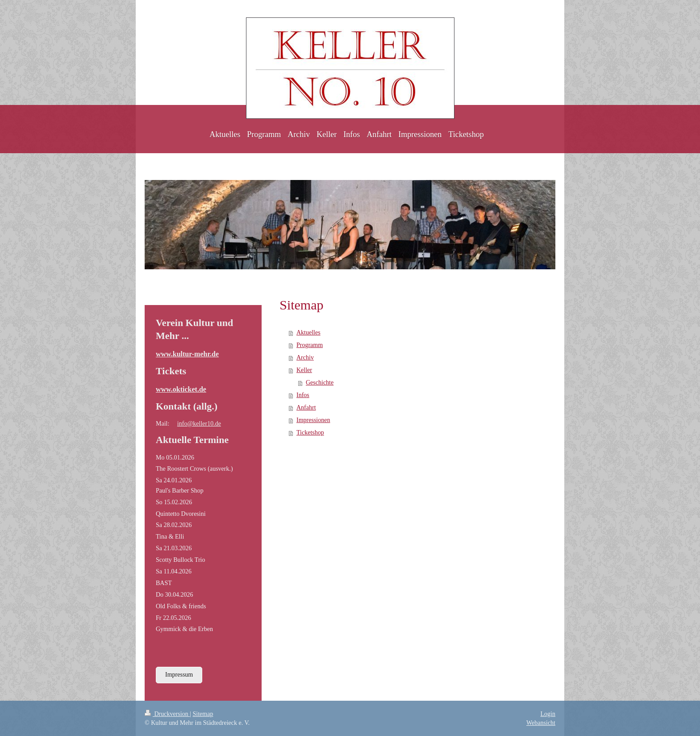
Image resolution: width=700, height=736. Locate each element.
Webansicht (541, 723)
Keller (304, 370)
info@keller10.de (199, 424)
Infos (303, 395)
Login (548, 714)
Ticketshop (310, 433)
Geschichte (320, 383)
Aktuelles (308, 332)
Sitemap (203, 714)
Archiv (305, 358)
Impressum (179, 675)
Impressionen (313, 420)
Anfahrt (306, 408)
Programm (310, 345)
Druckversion (167, 714)
